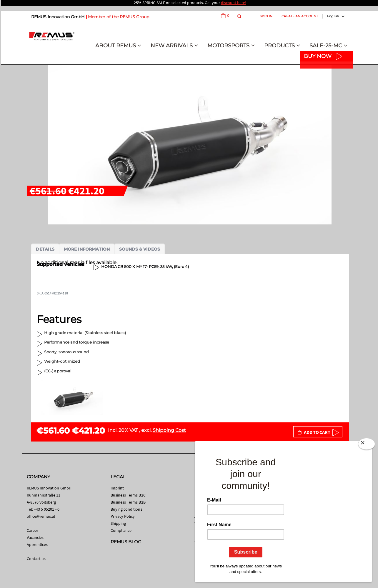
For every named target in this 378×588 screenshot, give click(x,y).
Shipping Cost (169, 430)
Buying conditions (126, 509)
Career (33, 530)
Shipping (118, 523)
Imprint (117, 488)
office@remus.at (41, 516)
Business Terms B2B (128, 502)
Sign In (266, 16)
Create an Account (300, 16)
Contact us (36, 559)
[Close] (367, 445)
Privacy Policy (123, 516)
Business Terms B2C (128, 495)
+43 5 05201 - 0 (47, 509)
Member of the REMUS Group (119, 17)
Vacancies (35, 537)
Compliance (121, 530)
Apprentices (37, 544)
